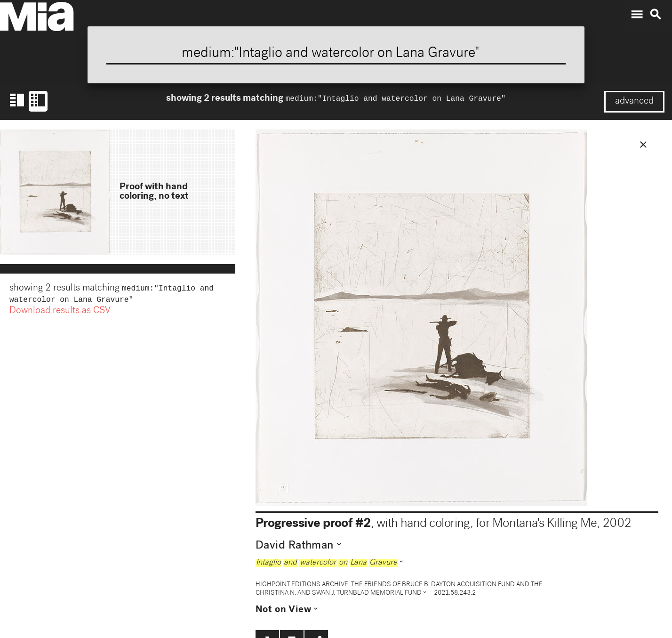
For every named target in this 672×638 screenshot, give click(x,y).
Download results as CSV (60, 313)
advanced (634, 102)
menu (637, 15)
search (656, 15)
